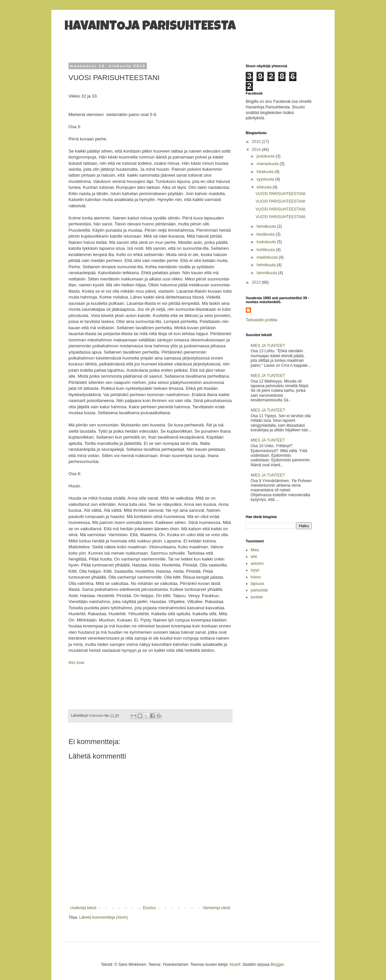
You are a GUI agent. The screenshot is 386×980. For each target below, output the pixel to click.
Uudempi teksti (83, 908)
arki (254, 557)
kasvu (256, 577)
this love (76, 663)
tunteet (257, 597)
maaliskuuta (268, 257)
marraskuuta (268, 164)
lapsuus (257, 584)
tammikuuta (267, 273)
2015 (257, 142)
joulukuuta (266, 156)
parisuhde (259, 590)
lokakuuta (266, 172)
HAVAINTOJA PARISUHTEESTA (150, 27)
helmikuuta (267, 265)
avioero (257, 563)
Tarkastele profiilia (262, 320)
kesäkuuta (266, 234)
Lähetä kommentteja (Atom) (103, 917)
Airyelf (235, 965)
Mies (255, 550)
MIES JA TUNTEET (268, 346)
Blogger (277, 965)
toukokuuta (267, 242)
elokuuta (265, 187)
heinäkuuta (267, 226)
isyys (255, 570)
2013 (257, 282)
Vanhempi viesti (216, 908)
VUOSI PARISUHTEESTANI (280, 201)
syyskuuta (266, 179)
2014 (257, 150)
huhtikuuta (266, 250)
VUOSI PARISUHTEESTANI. (281, 194)
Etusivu (149, 908)
